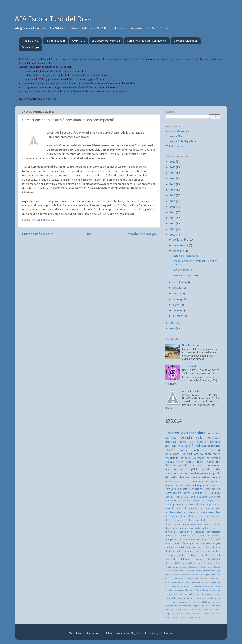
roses (188, 481)
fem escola (191, 590)
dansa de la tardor (174, 579)
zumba (211, 462)
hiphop (190, 520)
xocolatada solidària (178, 458)
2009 (173, 323)
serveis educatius (176, 555)
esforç (180, 586)
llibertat (180, 548)
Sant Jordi (193, 454)
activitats (214, 434)
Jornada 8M (189, 367)
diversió (185, 536)
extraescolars (193, 433)
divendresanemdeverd (175, 583)
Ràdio (168, 528)
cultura (217, 575)
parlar (217, 598)
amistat (181, 485)
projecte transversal (202, 606)
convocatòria (213, 532)
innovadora (207, 594)
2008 (173, 329)
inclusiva (197, 594)
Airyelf (134, 634)
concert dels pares (188, 501)
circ (176, 532)
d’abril (177, 305)
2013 (173, 218)
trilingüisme (171, 618)
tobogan (185, 559)
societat (216, 555)
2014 (173, 212)
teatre (216, 454)
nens (188, 548)
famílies (185, 477)
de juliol (178, 288)
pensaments (171, 602)
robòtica (198, 610)
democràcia (172, 536)
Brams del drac (212, 524)
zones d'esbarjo (195, 618)
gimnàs (175, 594)
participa (171, 438)
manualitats (189, 598)
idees (181, 594)
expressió (181, 590)
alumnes (170, 485)
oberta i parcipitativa (204, 598)
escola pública (190, 470)
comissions (172, 474)
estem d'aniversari (193, 586)
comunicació (197, 575)
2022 (173, 168)
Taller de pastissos (183, 270)
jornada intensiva (200, 544)
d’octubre (179, 251)
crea (203, 501)
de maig (178, 299)
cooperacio (208, 575)
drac (194, 536)
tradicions (195, 614)
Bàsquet (206, 509)
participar (178, 505)
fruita (168, 594)
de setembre (181, 282)
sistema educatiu (199, 555)
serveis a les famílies (208, 551)
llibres (207, 489)
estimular (215, 586)
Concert (215, 450)
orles (173, 524)
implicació (188, 594)
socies (186, 614)
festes (199, 590)
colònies (169, 575)
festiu (207, 540)
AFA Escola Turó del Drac (53, 19)
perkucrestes (185, 602)
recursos (216, 606)
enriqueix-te (171, 586)
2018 (173, 190)
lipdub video (177, 598)
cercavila (186, 438)
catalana (206, 571)
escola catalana (188, 540)
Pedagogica (209, 563)
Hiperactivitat (214, 559)
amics (201, 466)
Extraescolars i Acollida (106, 41)
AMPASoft (78, 41)
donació (183, 489)
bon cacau (180, 571)
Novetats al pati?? (192, 345)
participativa (183, 524)
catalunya (216, 571)
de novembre (181, 246)
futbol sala (199, 446)
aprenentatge (186, 528)
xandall (197, 481)
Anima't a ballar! (192, 391)
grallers (180, 462)
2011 (173, 229)
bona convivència (193, 571)
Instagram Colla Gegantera (181, 141)
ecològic (206, 583)
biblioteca (207, 528)
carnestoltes (213, 466)
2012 (173, 224)
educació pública (210, 536)
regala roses (213, 505)
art (198, 513)
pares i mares (196, 462)
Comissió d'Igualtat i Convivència (147, 41)
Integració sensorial (192, 563)
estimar (206, 586)
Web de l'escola (174, 146)
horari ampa (172, 544)
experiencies (171, 590)
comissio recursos (182, 575)
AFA (218, 470)
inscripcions (195, 489)
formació (216, 540)
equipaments (172, 540)
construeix (182, 516)
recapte (177, 551)
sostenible (171, 559)
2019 (173, 184)
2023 (173, 162)
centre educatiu (185, 497)
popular (177, 606)
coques (170, 462)
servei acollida (193, 493)
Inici (89, 234)
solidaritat (213, 446)
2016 (173, 201)
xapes (200, 524)
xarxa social (183, 618)
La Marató (198, 442)
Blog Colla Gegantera (177, 132)
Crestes (172, 433)
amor (175, 528)
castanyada (213, 458)
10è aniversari (191, 509)
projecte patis (176, 442)
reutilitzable (181, 610)
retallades (170, 610)
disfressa (193, 516)
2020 (173, 179)
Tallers (169, 450)
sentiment (207, 610)
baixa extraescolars (210, 513)
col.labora (206, 454)
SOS (184, 454)
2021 (173, 173)
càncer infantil (188, 474)
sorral (193, 524)
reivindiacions (173, 509)
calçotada (199, 458)
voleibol (198, 559)
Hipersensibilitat (173, 563)
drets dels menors (194, 583)
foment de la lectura (211, 590)
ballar (198, 528)
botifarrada (199, 450)
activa (175, 567)
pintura (207, 548)
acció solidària (211, 481)
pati (194, 548)
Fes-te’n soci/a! (55, 41)
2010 (173, 235)
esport (201, 540)
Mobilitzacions (187, 466)
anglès (186, 446)
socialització (177, 614)
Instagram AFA (174, 137)
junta (197, 520)
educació (171, 470)
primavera (186, 606)
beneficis (170, 516)
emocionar (215, 583)
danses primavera (193, 579)
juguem (216, 594)
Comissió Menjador (186, 41)
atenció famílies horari (201, 567)
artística (184, 567)
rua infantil (189, 551)
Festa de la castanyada (185, 256)
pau (199, 548)
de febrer (179, 311)
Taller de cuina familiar (185, 275)
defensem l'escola (211, 579)
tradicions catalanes (210, 614)
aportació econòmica (184, 513)
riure (190, 610)
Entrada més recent (38, 234)
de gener (178, 316)
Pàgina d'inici (31, 41)
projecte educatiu (195, 505)
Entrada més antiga (141, 234)
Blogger (168, 634)
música (207, 470)
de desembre (181, 240)
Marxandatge (30, 48)
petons (196, 602)
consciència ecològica (192, 532)
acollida (183, 450)
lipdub (168, 598)
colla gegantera (208, 438)
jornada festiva (200, 477)
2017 (173, 196)
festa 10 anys (206, 516)
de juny (177, 294)
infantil (185, 544)
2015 (173, 207)
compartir (202, 497)
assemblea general (197, 485)
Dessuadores (173, 454)
